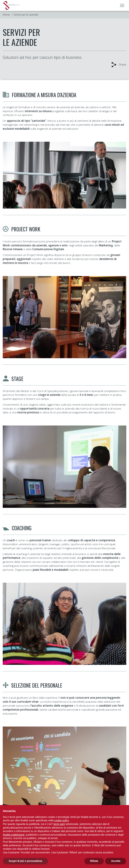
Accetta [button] (116, 861)
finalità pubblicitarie (14, 835)
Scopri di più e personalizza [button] (25, 861)
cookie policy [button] (61, 820)
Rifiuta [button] (94, 861)
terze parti (59, 824)
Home (6, 15)
